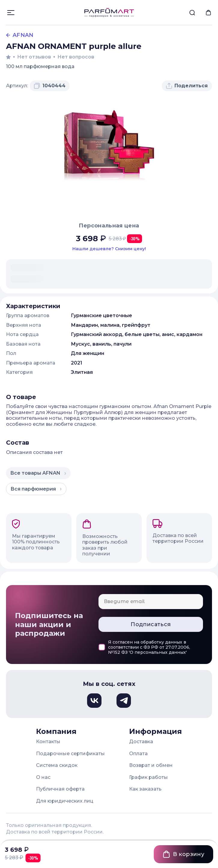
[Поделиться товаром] (187, 86)
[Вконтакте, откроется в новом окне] (94, 701)
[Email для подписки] (151, 602)
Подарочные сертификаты (70, 754)
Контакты (48, 742)
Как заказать (145, 789)
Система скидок (57, 765)
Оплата (138, 754)
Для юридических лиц (65, 801)
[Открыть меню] (11, 13)
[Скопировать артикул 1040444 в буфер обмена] (50, 86)
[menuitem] (192, 13)
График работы (148, 777)
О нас (43, 777)
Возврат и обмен (151, 765)
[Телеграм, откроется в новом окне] (124, 701)
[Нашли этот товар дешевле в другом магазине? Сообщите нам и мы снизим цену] (109, 249)
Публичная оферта (60, 789)
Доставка (141, 742)
